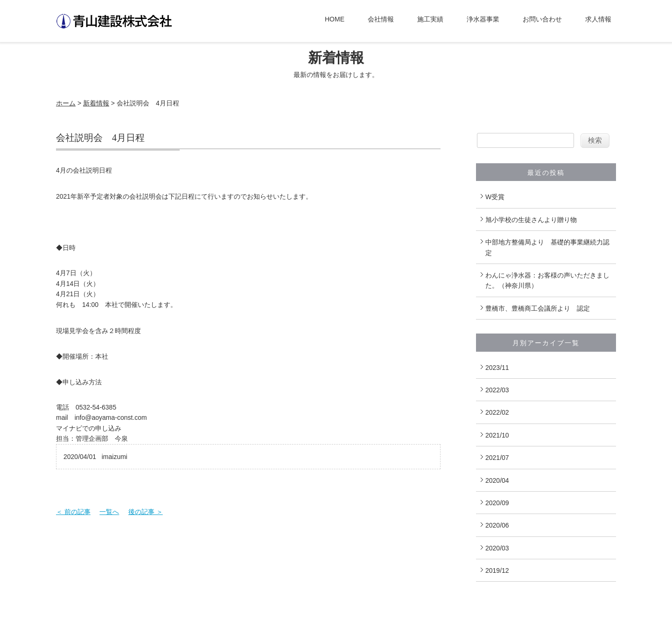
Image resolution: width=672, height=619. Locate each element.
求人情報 (598, 19)
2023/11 (497, 368)
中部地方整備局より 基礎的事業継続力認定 (547, 247)
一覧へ (109, 512)
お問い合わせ (542, 19)
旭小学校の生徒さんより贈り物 (531, 220)
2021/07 (497, 458)
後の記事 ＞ (146, 512)
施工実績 (430, 19)
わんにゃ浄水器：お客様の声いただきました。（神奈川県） (547, 280)
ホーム (66, 103)
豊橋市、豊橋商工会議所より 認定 (538, 308)
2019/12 (497, 570)
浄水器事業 (483, 19)
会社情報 (381, 19)
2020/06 (497, 525)
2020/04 (497, 480)
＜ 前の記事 (73, 512)
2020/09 (497, 503)
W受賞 (495, 197)
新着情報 (96, 103)
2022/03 (497, 390)
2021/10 (497, 435)
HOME (335, 19)
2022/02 (497, 412)
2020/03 (497, 548)
